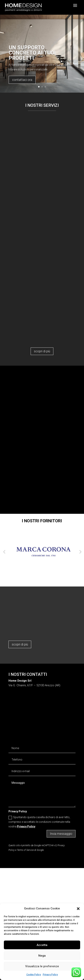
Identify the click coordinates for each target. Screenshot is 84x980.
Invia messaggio (61, 834)
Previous (4, 552)
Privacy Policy (50, 975)
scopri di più (42, 351)
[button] (78, 909)
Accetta (42, 945)
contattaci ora (22, 80)
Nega (42, 956)
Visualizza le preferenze (42, 966)
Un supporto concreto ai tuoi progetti (32, 53)
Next (80, 552)
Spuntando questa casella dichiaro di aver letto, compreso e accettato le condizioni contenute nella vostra (39, 822)
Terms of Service (25, 850)
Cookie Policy (34, 975)
